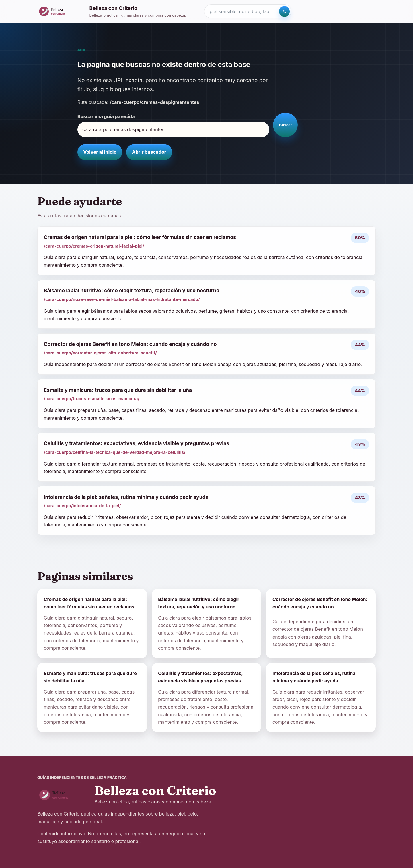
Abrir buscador (149, 152)
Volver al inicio (100, 152)
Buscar (286, 125)
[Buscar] (285, 11)
